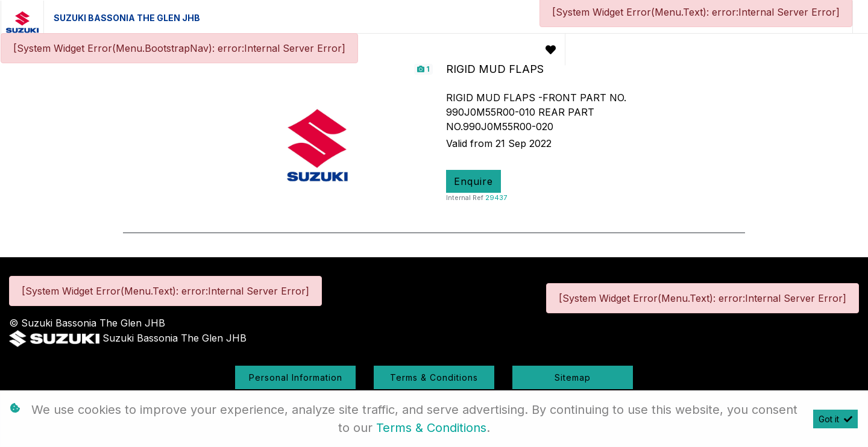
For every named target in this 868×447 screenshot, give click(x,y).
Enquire (473, 181)
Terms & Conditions (434, 377)
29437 (496, 198)
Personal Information (296, 377)
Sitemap (573, 377)
